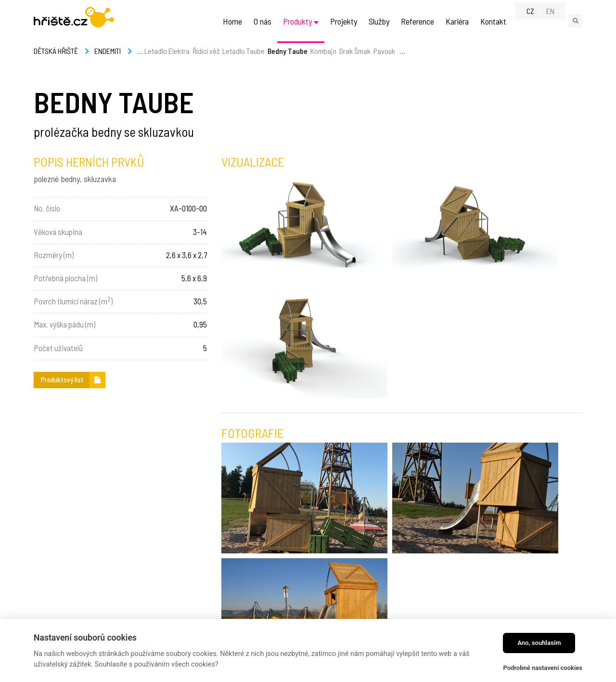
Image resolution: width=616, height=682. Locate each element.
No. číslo (47, 208)
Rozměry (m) (54, 255)
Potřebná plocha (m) (65, 278)
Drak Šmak (355, 62)
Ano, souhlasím (539, 643)
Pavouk (384, 62)
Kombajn (323, 62)
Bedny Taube (288, 62)
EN (556, 20)
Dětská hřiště (56, 62)
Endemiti (108, 62)
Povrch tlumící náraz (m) (73, 301)
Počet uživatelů (58, 348)
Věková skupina (58, 232)
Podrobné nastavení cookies (543, 668)
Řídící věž (206, 62)
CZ (537, 20)
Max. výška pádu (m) (64, 324)
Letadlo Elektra (167, 62)
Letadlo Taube (244, 62)
